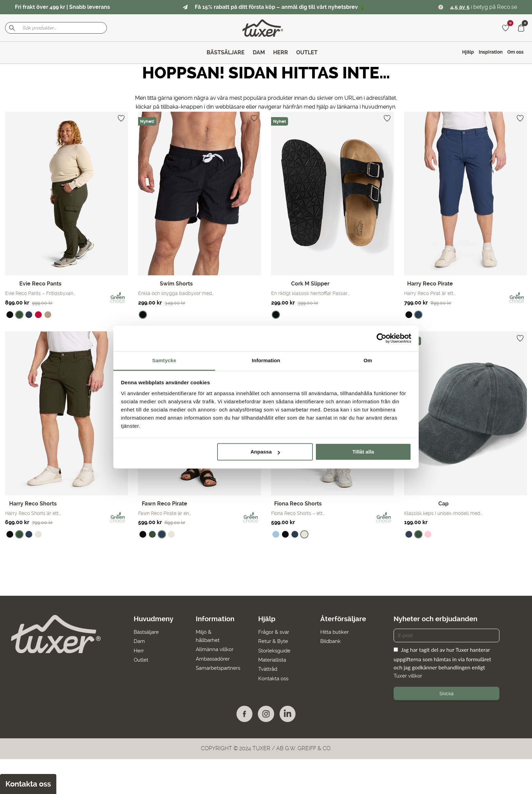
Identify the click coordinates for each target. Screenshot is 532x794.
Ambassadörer (213, 658)
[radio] (10, 315)
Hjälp (468, 52)
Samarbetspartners (218, 668)
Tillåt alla (363, 452)
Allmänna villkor (214, 649)
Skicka (446, 694)
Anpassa (265, 452)
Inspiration (491, 52)
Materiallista (273, 659)
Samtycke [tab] (164, 360)
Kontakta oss (274, 678)
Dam (136, 641)
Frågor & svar (275, 632)
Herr (136, 650)
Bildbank (333, 641)
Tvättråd (269, 669)
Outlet (138, 659)
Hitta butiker (337, 632)
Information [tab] (266, 360)
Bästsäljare (144, 632)
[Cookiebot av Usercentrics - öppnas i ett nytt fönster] (382, 338)
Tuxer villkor (408, 676)
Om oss (515, 52)
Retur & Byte (274, 641)
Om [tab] (368, 360)
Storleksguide (275, 650)
